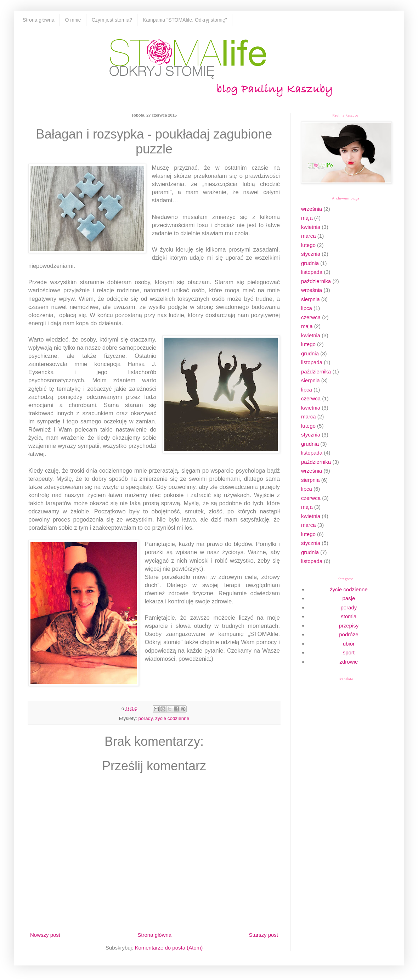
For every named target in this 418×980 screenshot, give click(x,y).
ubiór (349, 644)
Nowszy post (45, 935)
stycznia (311, 254)
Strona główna (39, 20)
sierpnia (310, 299)
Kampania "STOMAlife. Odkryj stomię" (185, 20)
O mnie (73, 20)
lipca (307, 308)
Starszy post (263, 935)
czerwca (311, 317)
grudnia (310, 263)
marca (309, 236)
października (316, 281)
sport (349, 652)
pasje (349, 598)
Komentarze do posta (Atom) (169, 948)
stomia (349, 616)
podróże (349, 634)
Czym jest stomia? (112, 20)
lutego (308, 245)
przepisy (349, 626)
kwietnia (311, 227)
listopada (312, 272)
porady (145, 718)
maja (307, 218)
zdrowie (349, 662)
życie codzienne (172, 718)
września (312, 209)
